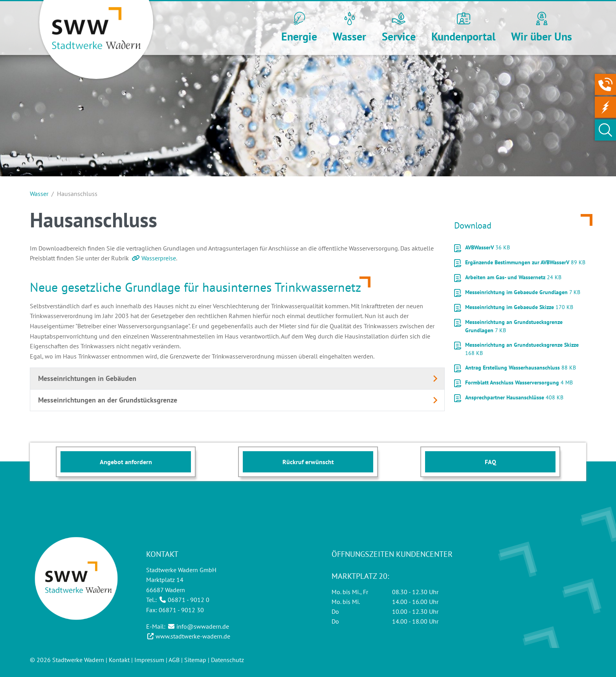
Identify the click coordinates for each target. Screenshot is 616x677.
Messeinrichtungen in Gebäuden (87, 378)
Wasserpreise (159, 258)
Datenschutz (227, 660)
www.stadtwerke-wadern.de (193, 636)
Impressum (149, 660)
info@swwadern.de (203, 626)
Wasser (39, 194)
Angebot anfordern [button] (126, 462)
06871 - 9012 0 (189, 600)
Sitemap (195, 660)
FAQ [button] (490, 462)
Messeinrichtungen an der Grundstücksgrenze (108, 400)
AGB (174, 660)
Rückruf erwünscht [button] (308, 462)
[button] (299, 28)
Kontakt (119, 660)
